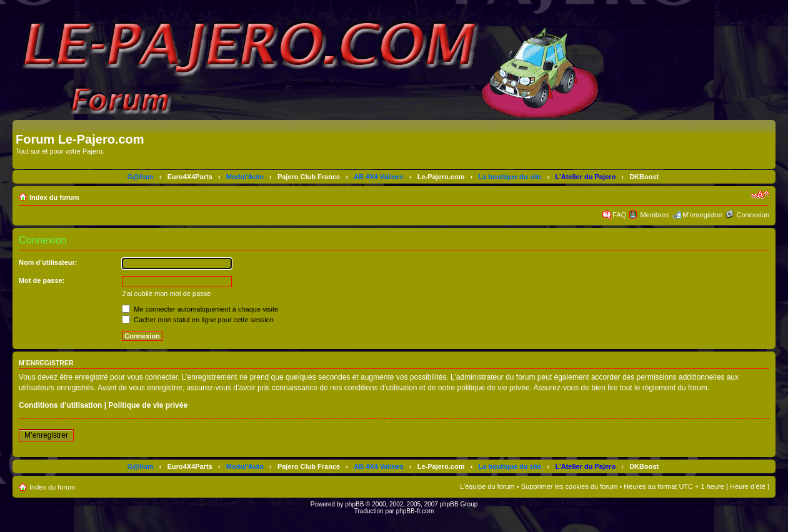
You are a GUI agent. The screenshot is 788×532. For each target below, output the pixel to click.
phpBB (354, 504)
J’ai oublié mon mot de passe (166, 293)
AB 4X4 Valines (379, 177)
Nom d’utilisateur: (48, 262)
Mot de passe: (42, 280)
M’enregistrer (702, 215)
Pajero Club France (309, 177)
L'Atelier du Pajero (585, 177)
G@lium (141, 177)
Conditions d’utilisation (60, 405)
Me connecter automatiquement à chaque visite (200, 309)
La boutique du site (510, 177)
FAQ (619, 215)
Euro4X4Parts (190, 177)
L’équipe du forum (487, 486)
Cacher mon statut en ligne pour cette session (198, 320)
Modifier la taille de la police (760, 195)
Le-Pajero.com (441, 177)
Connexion (753, 215)
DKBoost (644, 177)
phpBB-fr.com (415, 511)
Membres (654, 215)
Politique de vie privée (148, 405)
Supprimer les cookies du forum (570, 486)
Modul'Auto (245, 177)
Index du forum (54, 197)
